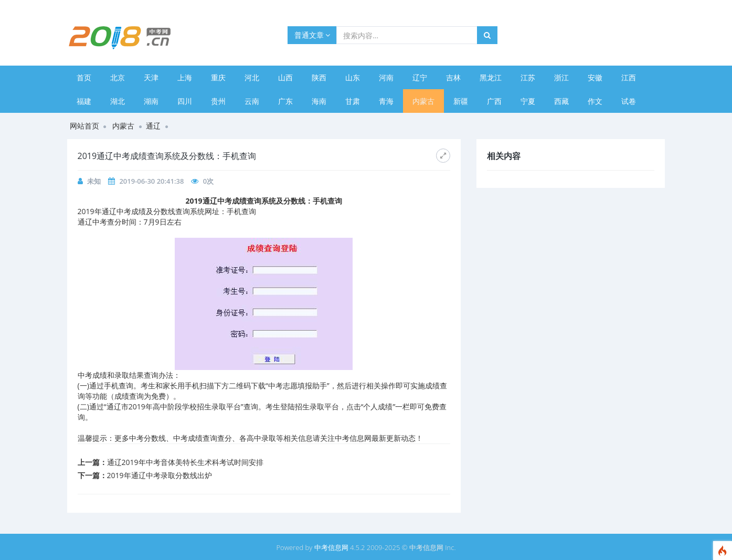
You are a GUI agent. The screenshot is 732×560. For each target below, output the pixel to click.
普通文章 (312, 35)
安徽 (595, 77)
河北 (252, 77)
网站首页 (84, 126)
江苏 (528, 77)
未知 (94, 181)
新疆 (461, 101)
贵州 (218, 101)
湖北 (118, 101)
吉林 (453, 77)
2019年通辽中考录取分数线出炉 (160, 475)
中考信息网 (331, 547)
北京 (118, 77)
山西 (285, 77)
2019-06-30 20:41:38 (151, 181)
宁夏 (528, 101)
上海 (185, 77)
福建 (84, 101)
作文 (595, 101)
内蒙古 (423, 101)
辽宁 (420, 77)
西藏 (561, 101)
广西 (494, 101)
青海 (386, 101)
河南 (386, 77)
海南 (319, 101)
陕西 (319, 77)
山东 (353, 77)
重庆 (218, 77)
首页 (84, 77)
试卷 (629, 101)
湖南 (151, 101)
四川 (185, 101)
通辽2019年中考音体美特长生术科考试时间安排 (185, 462)
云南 (252, 101)
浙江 (561, 77)
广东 (285, 101)
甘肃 (353, 101)
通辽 (153, 126)
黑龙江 (491, 77)
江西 (629, 77)
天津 (151, 77)
